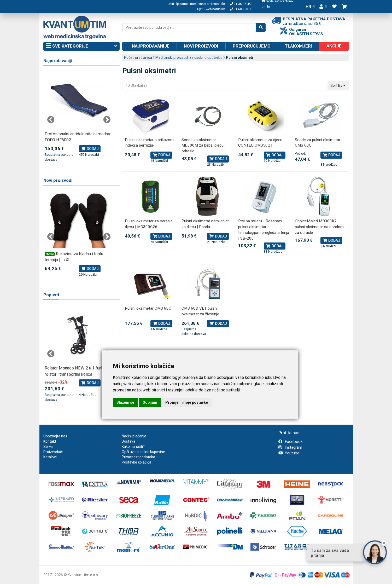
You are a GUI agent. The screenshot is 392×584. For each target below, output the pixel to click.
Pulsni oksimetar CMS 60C (148, 308)
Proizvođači (53, 452)
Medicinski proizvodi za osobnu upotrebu (189, 57)
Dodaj (161, 155)
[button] (323, 7)
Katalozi (50, 457)
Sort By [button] (338, 85)
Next (107, 120)
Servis (48, 447)
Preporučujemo (252, 46)
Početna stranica (138, 57)
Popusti (51, 295)
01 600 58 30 (241, 9)
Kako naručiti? (133, 447)
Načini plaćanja (134, 436)
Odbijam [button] (150, 402)
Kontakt (50, 441)
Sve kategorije (82, 46)
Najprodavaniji (58, 61)
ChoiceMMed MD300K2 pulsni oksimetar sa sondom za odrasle (319, 227)
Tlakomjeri (299, 46)
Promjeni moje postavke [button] (187, 402)
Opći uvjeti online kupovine (143, 452)
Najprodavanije (151, 46)
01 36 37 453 (241, 4)
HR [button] (310, 7)
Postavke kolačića (136, 462)
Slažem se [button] (125, 402)
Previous (51, 120)
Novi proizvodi (201, 46)
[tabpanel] (79, 117)
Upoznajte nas (55, 436)
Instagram (290, 447)
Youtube (289, 453)
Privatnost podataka (138, 457)
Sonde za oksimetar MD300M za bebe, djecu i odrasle (203, 145)
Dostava (128, 441)
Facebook (290, 442)
